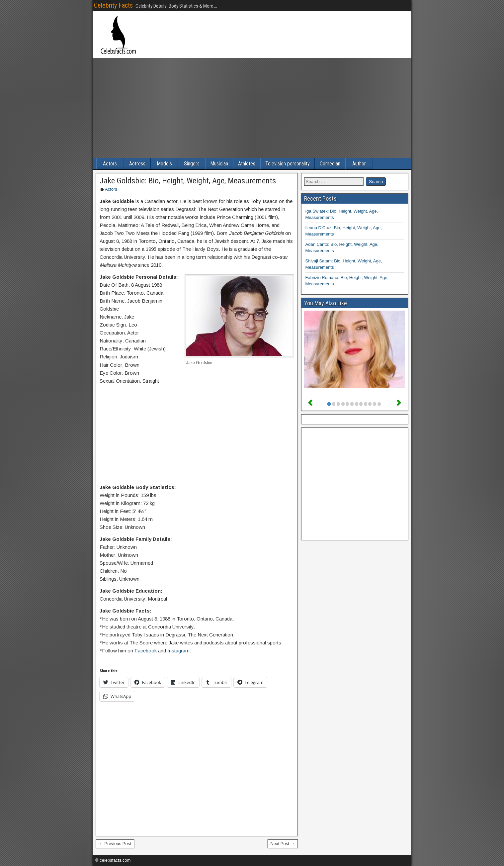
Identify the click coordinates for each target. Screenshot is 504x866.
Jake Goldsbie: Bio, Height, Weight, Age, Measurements (188, 181)
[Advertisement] (252, 108)
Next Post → (283, 844)
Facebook (146, 651)
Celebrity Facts (113, 5)
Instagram (178, 651)
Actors (110, 164)
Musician (219, 164)
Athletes (247, 164)
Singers (192, 164)
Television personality (288, 164)
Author (359, 164)
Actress (137, 164)
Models (164, 164)
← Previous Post (115, 844)
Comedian (330, 164)
